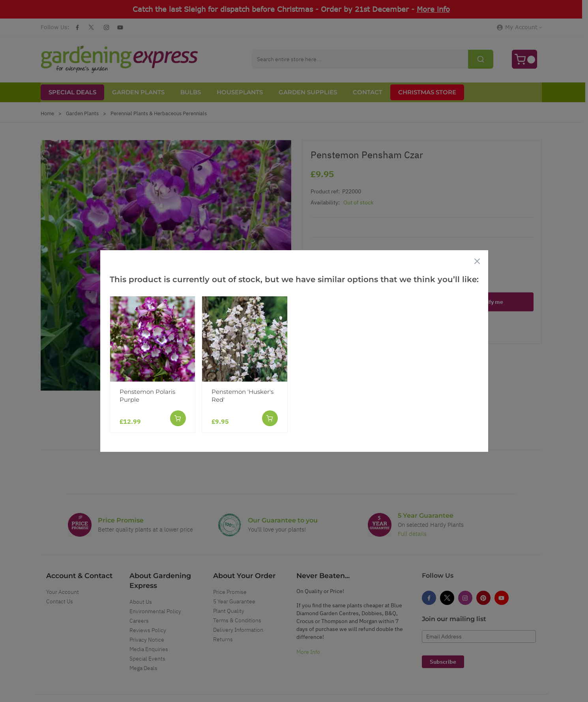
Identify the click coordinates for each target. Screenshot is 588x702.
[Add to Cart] (178, 418)
